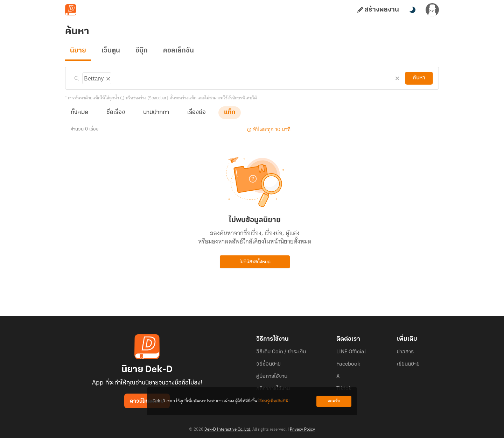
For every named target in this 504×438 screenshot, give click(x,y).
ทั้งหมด (79, 112)
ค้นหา (419, 78)
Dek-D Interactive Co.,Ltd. (228, 430)
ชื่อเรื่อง (116, 112)
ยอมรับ (334, 401)
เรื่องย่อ (197, 112)
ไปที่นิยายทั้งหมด (255, 262)
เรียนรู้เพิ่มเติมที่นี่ (273, 401)
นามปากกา (156, 112)
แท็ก (230, 112)
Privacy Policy (302, 430)
